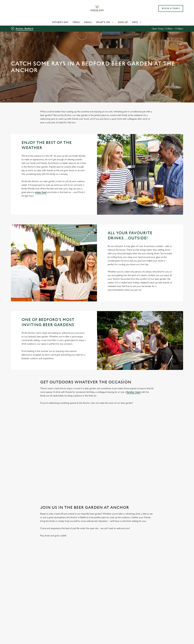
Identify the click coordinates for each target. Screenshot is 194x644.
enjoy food (41, 192)
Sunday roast (133, 392)
